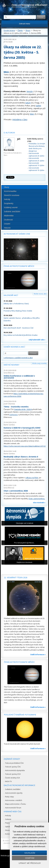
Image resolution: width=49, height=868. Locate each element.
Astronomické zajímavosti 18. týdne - (37, 169)
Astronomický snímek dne (17, 234)
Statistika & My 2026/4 (23, 409)
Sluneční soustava (12, 195)
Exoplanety (9, 203)
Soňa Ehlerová (9, 373)
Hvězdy (7, 199)
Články (20, 30)
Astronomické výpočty (14, 793)
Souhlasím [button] (30, 853)
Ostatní (7, 224)
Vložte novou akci (40, 294)
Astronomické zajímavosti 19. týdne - (37, 164)
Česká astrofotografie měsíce (19, 266)
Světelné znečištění (12, 211)
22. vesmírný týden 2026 (16, 578)
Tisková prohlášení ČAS (14, 763)
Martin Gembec (9, 425)
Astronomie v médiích (14, 800)
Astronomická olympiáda (15, 770)
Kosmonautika (10, 191)
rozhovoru (13, 415)
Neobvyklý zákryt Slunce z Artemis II (21, 457)
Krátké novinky (11, 365)
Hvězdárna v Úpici (20, 119)
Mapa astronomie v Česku (15, 804)
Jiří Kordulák (8, 42)
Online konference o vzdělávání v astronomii (19, 377)
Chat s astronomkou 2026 (16, 491)
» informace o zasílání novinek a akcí (18, 358)
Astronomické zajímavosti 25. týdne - (37, 159)
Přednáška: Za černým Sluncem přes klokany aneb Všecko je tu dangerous (37, 147)
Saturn (28, 103)
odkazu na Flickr (32, 478)
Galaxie (8, 819)
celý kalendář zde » (37, 340)
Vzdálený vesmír (11, 207)
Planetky (9, 823)
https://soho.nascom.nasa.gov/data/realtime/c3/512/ (25, 446)
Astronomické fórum (13, 808)
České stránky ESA (12, 778)
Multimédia (9, 216)
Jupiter (38, 106)
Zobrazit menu (24, 24)
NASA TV (8, 781)
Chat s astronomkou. (37, 499)
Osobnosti (8, 220)
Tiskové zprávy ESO (13, 774)
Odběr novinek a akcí (14, 347)
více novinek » (39, 503)
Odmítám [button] (30, 858)
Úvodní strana (9, 30)
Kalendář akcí (11, 295)
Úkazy (28, 30)
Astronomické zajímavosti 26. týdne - (37, 155)
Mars (32, 114)
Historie (7, 228)
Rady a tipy (9, 797)
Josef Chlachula (9, 404)
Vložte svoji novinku (39, 363)
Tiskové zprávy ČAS (13, 767)
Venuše (30, 91)
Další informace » (38, 654)
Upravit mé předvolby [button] (30, 863)
